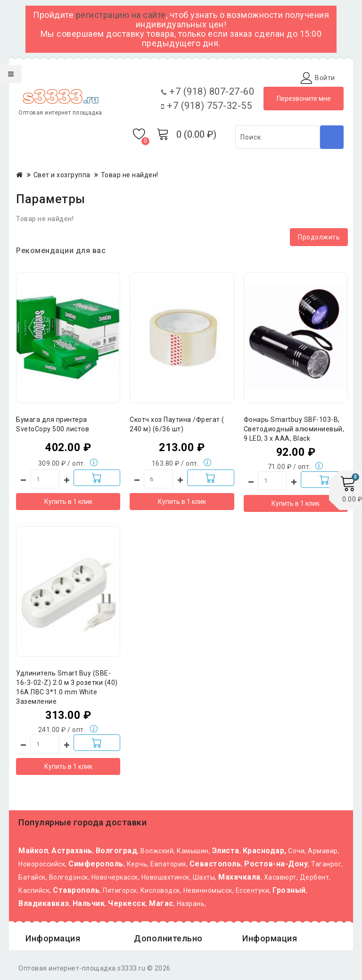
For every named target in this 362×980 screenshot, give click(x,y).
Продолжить (319, 237)
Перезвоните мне (304, 99)
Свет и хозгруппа (62, 175)
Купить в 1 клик (68, 502)
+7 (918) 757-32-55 (206, 106)
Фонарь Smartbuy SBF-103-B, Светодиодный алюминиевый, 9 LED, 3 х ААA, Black (294, 429)
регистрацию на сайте (121, 15)
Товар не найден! (130, 175)
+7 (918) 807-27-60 (208, 91)
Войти (325, 78)
